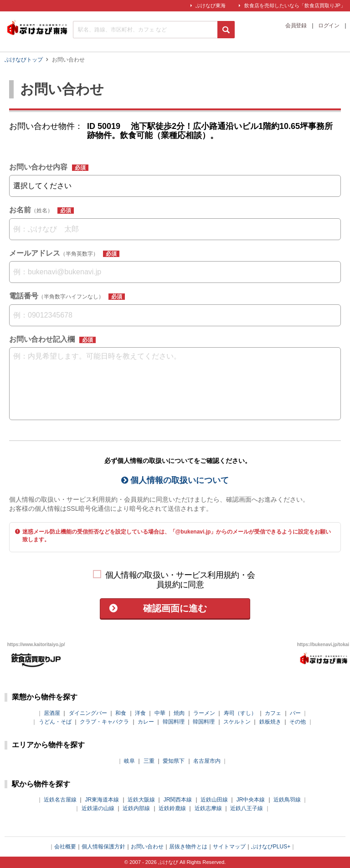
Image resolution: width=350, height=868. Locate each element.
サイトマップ (229, 847)
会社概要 (65, 847)
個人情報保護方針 (103, 847)
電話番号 (67, 296)
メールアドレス (64, 253)
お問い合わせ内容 (49, 167)
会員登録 (296, 26)
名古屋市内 (207, 761)
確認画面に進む (175, 608)
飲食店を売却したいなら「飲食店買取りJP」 (295, 5)
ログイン (329, 26)
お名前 (41, 210)
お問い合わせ (147, 847)
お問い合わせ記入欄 (52, 339)
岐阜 (129, 761)
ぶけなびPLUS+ (271, 847)
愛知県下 (174, 761)
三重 (149, 761)
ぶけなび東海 (211, 5)
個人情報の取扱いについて (175, 480)
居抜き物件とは (188, 847)
